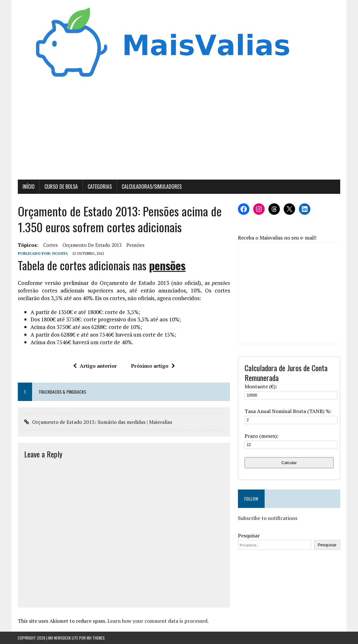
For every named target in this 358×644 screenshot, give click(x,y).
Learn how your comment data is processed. (158, 621)
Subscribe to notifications (268, 518)
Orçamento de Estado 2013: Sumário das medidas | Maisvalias (102, 422)
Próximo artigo (153, 366)
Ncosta (60, 253)
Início (29, 187)
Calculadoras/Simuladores (152, 187)
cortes (51, 245)
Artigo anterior (95, 366)
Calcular (289, 463)
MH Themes (96, 638)
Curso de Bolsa (61, 187)
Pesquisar (249, 536)
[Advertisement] (179, 132)
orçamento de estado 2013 (92, 245)
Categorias (100, 187)
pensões (135, 245)
